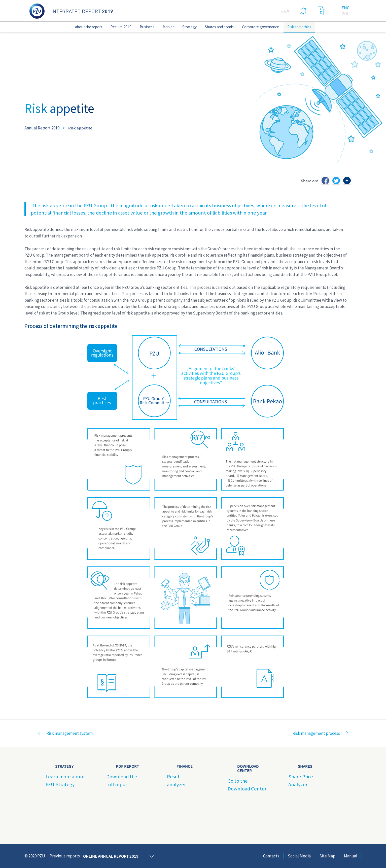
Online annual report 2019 (111, 856)
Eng (346, 8)
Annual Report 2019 (42, 128)
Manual (351, 856)
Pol (345, 14)
